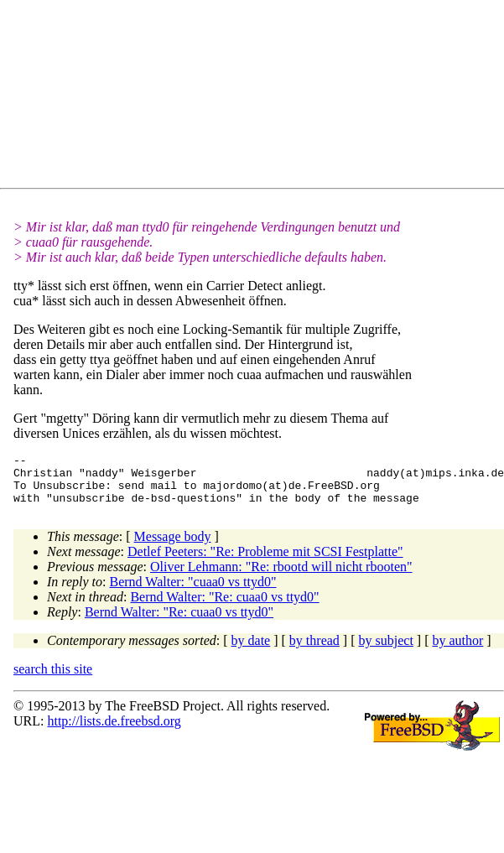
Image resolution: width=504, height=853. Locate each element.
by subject (386, 650)
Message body (173, 546)
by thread (314, 650)
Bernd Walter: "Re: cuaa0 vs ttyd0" (224, 607)
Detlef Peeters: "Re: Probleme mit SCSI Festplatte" (265, 562)
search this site (53, 679)
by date (251, 650)
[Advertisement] (205, 97)
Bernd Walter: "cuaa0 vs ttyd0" (193, 592)
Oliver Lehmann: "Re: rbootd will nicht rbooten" (281, 577)
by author (457, 650)
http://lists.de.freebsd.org (114, 731)
